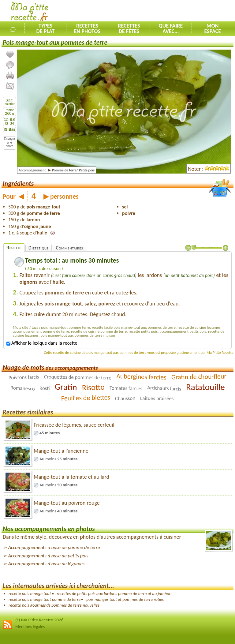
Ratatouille (205, 387)
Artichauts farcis (164, 388)
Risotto (93, 387)
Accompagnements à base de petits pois (48, 556)
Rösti (45, 388)
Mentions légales (30, 627)
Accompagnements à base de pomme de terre (54, 547)
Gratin (66, 387)
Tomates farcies (126, 388)
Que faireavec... (171, 28)
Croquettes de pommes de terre (78, 377)
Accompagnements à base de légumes (47, 564)
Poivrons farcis (24, 377)
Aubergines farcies (141, 377)
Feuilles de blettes (86, 398)
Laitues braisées (157, 399)
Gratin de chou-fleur (199, 377)
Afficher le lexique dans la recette (42, 343)
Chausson (125, 398)
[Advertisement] (163, 11)
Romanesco (22, 388)
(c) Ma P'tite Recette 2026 (39, 620)
